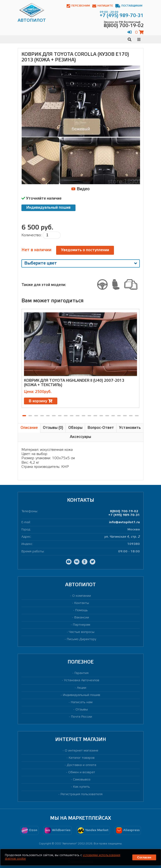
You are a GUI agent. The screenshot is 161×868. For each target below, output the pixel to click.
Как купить (82, 787)
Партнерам (82, 625)
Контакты (82, 603)
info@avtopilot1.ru (124, 522)
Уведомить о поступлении (85, 250)
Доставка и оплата (82, 765)
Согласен (144, 857)
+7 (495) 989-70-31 (124, 515)
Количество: (31, 235)
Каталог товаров (82, 758)
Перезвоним (78, 6)
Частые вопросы (82, 632)
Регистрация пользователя (82, 794)
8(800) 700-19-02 (124, 511)
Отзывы (82, 710)
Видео (80, 189)
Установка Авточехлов (82, 680)
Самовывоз (82, 780)
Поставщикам (129, 6)
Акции (82, 688)
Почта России (82, 717)
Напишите (103, 6)
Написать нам (82, 702)
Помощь (82, 610)
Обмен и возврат (82, 772)
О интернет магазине (82, 751)
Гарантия (82, 673)
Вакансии (82, 618)
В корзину (41, 401)
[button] (24, 416)
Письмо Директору (82, 639)
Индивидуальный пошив (48, 208)
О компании (82, 596)
